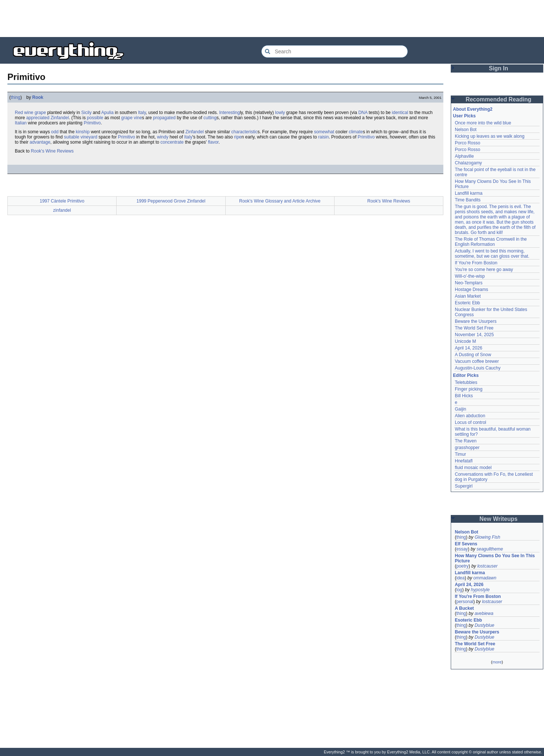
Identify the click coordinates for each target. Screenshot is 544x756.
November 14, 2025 (474, 335)
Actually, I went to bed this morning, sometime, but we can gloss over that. (492, 254)
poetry (462, 566)
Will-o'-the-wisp (470, 276)
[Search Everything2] (335, 51)
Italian (21, 123)
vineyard (89, 137)
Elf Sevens (466, 544)
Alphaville (464, 156)
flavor (213, 142)
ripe (238, 137)
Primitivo (92, 123)
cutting (210, 118)
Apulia (108, 113)
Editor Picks (466, 375)
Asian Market (468, 296)
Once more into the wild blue (483, 123)
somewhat (324, 132)
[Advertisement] (272, 19)
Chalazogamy (468, 163)
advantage (40, 142)
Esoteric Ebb (467, 303)
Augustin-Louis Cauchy (478, 368)
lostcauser (488, 566)
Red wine (24, 113)
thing (16, 97)
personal (465, 602)
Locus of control (471, 422)
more (497, 662)
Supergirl (464, 486)
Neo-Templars (469, 283)
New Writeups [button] (499, 519)
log (459, 590)
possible (95, 118)
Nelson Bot (466, 130)
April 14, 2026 (469, 348)
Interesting (229, 113)
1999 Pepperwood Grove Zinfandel (171, 201)
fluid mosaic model (473, 468)
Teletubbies (466, 382)
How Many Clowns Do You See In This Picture (495, 558)
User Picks (464, 116)
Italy (142, 113)
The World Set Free (474, 328)
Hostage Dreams (471, 290)
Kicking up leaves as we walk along (490, 136)
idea (461, 578)
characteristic (244, 132)
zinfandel (62, 210)
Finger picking (469, 389)
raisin (324, 137)
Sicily (86, 113)
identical (400, 113)
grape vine (132, 118)
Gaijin (461, 409)
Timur (460, 454)
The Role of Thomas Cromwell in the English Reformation (491, 242)
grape (40, 113)
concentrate (172, 142)
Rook (38, 97)
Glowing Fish (487, 537)
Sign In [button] (498, 68)
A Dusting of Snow (473, 355)
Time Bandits (468, 200)
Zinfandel (60, 118)
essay (462, 549)
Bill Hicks (464, 396)
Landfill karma (469, 193)
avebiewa (484, 613)
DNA (363, 113)
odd (55, 132)
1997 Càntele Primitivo (62, 201)
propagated (164, 118)
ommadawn (485, 578)
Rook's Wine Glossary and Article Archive (280, 201)
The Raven (466, 441)
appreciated (38, 118)
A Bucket (464, 608)
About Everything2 (473, 109)
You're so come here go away (484, 270)
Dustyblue (484, 625)
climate (356, 132)
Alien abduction (470, 416)
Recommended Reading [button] (498, 99)
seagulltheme (490, 549)
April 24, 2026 (469, 585)
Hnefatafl (464, 461)
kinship (83, 132)
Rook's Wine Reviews (52, 151)
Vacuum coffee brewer (477, 361)
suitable (72, 137)
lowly (280, 113)
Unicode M (465, 341)
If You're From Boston (476, 263)
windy (163, 137)
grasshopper (467, 448)
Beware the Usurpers (476, 321)
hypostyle (480, 590)
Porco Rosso (468, 143)
